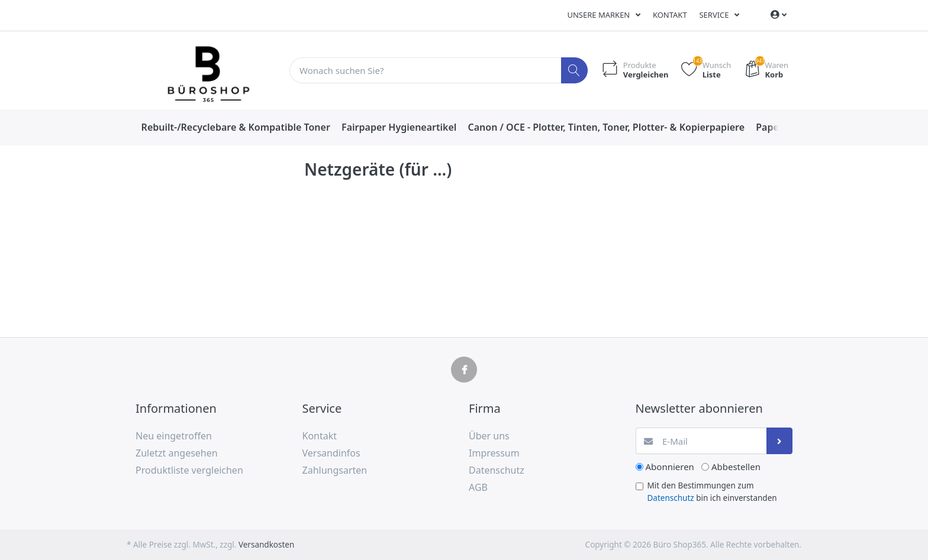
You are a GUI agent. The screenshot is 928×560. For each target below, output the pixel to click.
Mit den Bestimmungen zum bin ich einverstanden (712, 491)
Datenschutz (671, 498)
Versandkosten (266, 545)
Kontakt (670, 15)
